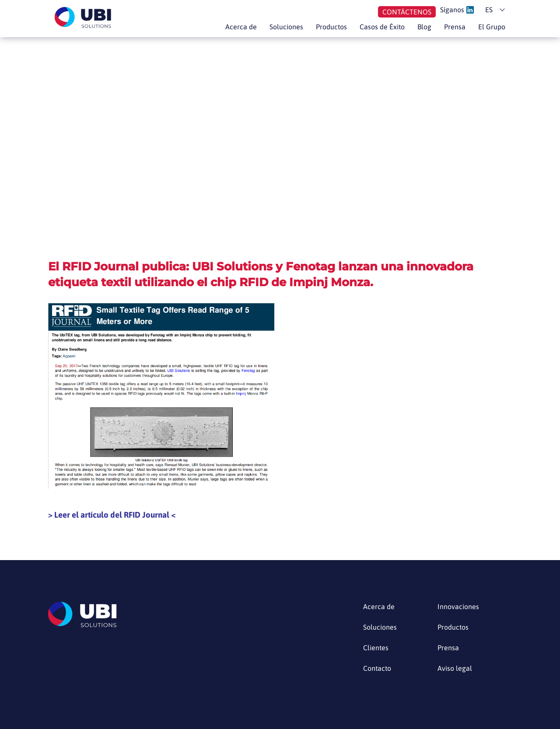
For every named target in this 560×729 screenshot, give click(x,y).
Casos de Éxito (382, 27)
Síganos (457, 10)
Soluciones (286, 27)
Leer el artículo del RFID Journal (112, 515)
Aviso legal (455, 668)
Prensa (455, 27)
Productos (331, 27)
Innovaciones (458, 607)
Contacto (377, 668)
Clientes (376, 648)
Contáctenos (407, 12)
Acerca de (241, 27)
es (489, 10)
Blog (424, 27)
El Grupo (492, 27)
